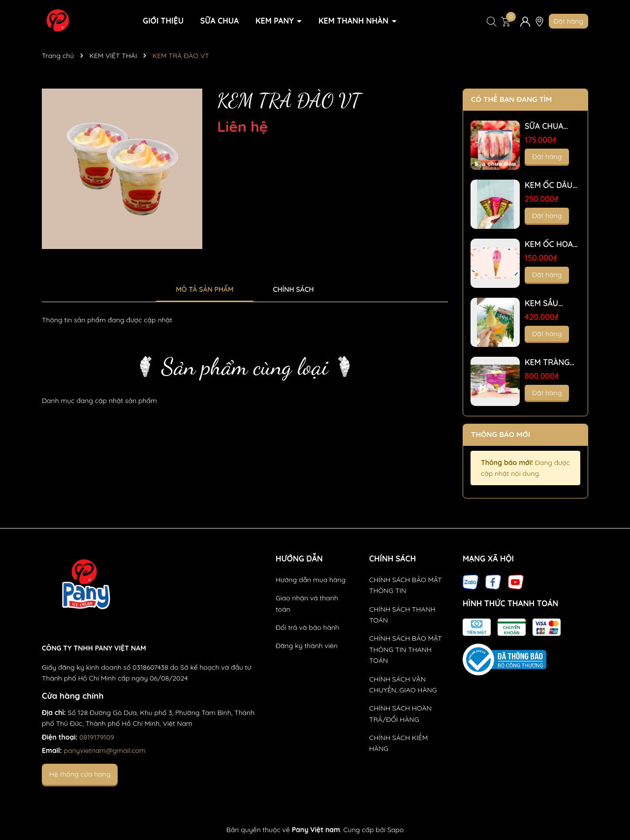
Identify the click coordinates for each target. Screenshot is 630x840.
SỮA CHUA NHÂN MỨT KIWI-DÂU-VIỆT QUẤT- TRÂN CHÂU (547, 126)
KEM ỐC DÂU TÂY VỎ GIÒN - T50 (552, 185)
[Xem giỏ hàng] (506, 21)
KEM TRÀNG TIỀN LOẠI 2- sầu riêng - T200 (548, 362)
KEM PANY (276, 21)
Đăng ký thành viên (307, 646)
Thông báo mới (501, 434)
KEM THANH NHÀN (354, 21)
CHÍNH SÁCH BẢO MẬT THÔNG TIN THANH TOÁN (406, 649)
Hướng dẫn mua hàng (311, 580)
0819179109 (97, 737)
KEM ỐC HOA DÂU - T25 (549, 244)
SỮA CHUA (220, 21)
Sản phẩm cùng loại (245, 366)
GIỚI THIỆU (163, 21)
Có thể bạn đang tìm (511, 99)
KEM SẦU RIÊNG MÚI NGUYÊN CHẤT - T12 (552, 303)
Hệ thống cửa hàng (80, 774)
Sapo (395, 830)
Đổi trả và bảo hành (307, 627)
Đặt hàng (568, 21)
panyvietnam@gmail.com (105, 750)
